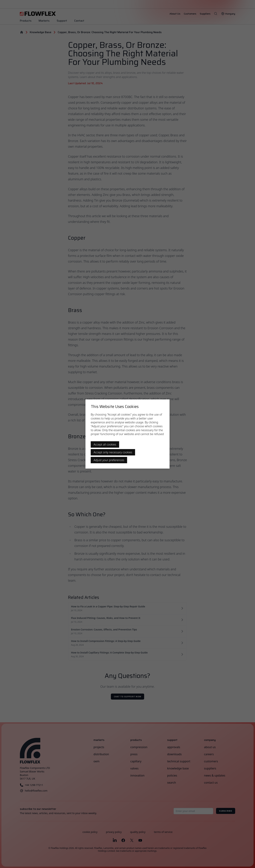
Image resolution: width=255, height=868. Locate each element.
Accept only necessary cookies (113, 452)
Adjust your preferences (109, 460)
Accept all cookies (105, 444)
